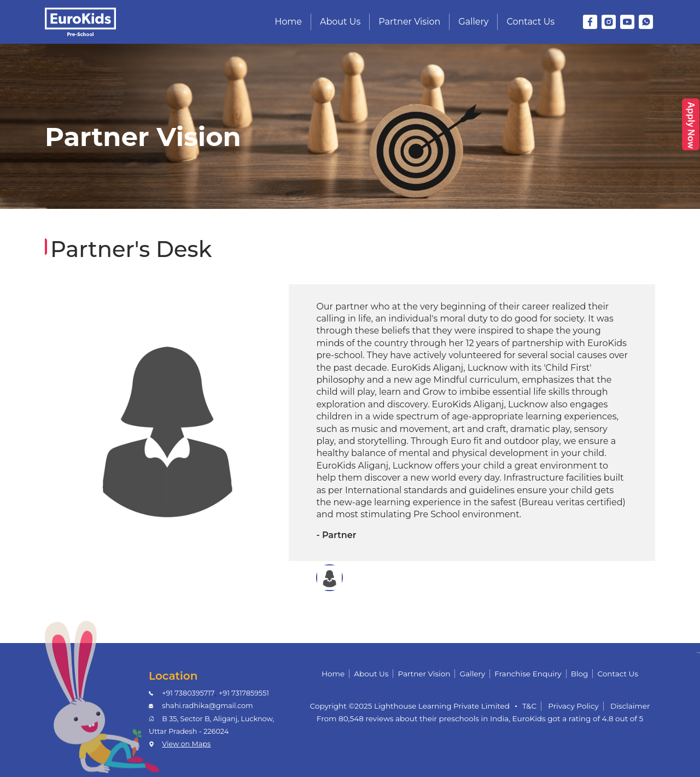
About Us (340, 22)
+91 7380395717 (188, 693)
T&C (529, 706)
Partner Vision (409, 22)
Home (288, 22)
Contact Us (530, 22)
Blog (580, 674)
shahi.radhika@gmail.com (207, 706)
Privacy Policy (573, 706)
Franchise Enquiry (528, 674)
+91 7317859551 (244, 693)
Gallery (473, 22)
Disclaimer (630, 706)
